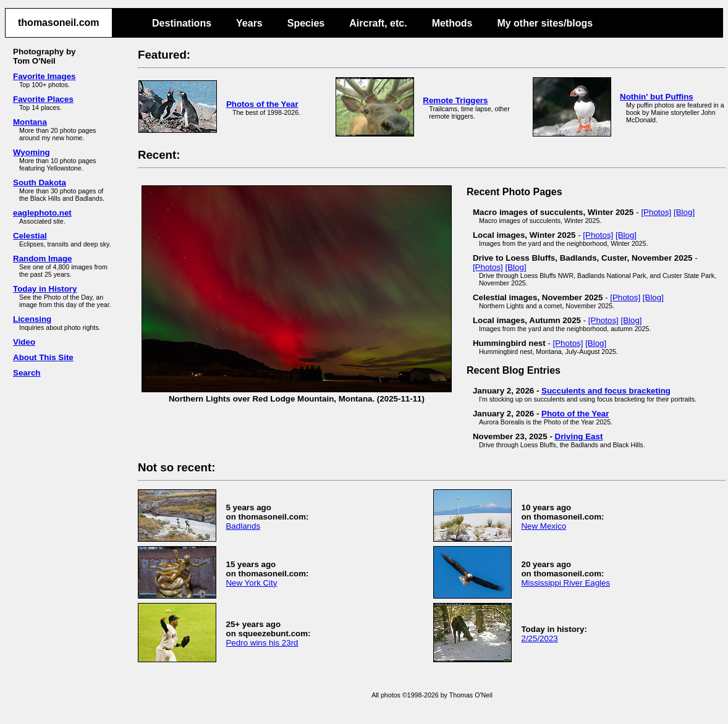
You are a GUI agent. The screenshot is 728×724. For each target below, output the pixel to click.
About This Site (43, 357)
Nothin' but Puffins (657, 97)
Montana (30, 122)
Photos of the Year (262, 104)
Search (27, 373)
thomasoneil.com (59, 23)
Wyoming (32, 152)
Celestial (30, 236)
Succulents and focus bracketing (606, 391)
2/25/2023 (539, 638)
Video (24, 342)
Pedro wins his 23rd (262, 643)
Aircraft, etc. (378, 23)
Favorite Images (44, 76)
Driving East (579, 436)
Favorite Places (43, 99)
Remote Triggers (455, 100)
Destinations (182, 23)
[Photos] (656, 212)
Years (249, 23)
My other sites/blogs (545, 23)
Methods (452, 23)
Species (306, 23)
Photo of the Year (575, 414)
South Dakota (40, 183)
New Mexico (544, 526)
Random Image (43, 259)
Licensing (32, 319)
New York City (251, 583)
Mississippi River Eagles (565, 583)
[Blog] (684, 212)
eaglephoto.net (42, 213)
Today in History (45, 289)
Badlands (243, 526)
